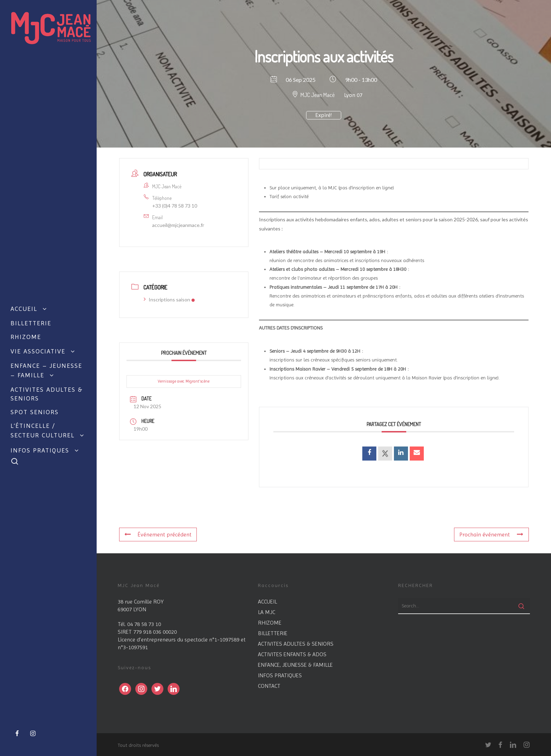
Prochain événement (491, 535)
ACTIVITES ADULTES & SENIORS (296, 644)
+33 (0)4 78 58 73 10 (175, 206)
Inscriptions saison (169, 299)
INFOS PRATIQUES (280, 675)
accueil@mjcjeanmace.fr (178, 225)
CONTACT (269, 686)
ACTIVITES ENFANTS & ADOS (292, 654)
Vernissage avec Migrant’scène (184, 381)
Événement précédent (158, 535)
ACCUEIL (267, 602)
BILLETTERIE (273, 633)
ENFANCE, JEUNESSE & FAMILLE (295, 665)
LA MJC (267, 612)
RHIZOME (270, 623)
